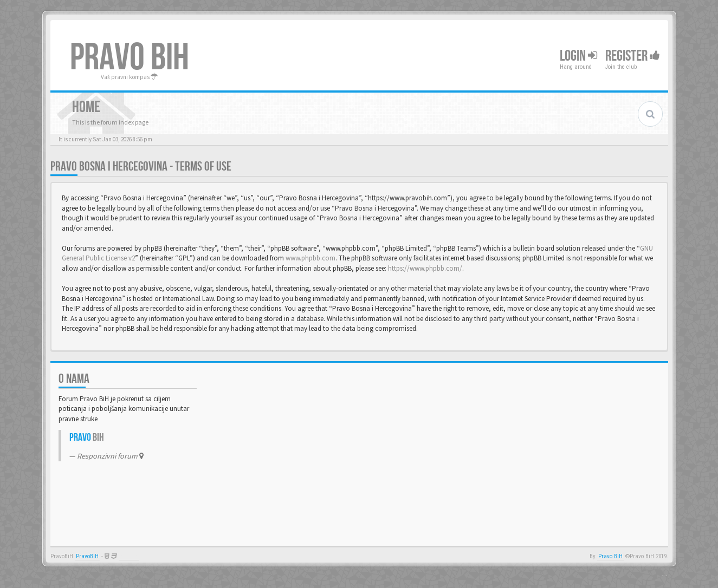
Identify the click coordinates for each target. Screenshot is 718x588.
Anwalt (129, 556)
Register (633, 56)
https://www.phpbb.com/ (425, 268)
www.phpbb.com (311, 258)
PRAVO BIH (130, 58)
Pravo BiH (610, 556)
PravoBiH (87, 556)
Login (578, 56)
